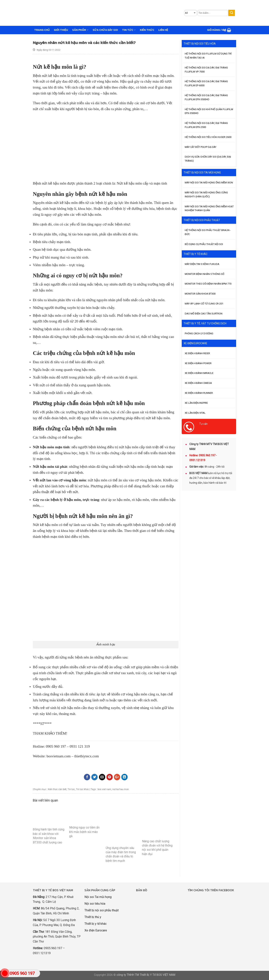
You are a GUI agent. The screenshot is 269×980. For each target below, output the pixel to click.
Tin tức (129, 30)
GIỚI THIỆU (61, 30)
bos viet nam (104, 789)
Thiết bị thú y (93, 917)
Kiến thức (147, 30)
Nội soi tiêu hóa (95, 904)
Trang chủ (42, 30)
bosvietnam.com (58, 756)
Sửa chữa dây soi (105, 30)
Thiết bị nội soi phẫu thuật (102, 910)
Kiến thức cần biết (57, 789)
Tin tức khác (83, 789)
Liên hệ (163, 30)
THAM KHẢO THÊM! (50, 733)
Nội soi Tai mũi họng (98, 897)
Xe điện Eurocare (96, 930)
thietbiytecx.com (87, 756)
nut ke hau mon (121, 789)
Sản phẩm (80, 30)
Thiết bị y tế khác (96, 924)
